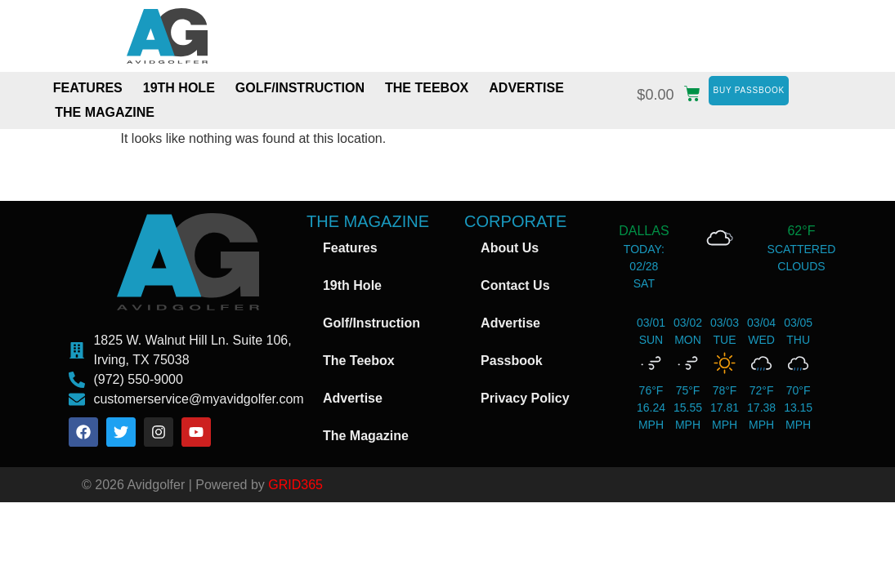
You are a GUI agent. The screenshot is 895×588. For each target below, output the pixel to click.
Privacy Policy (525, 398)
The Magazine (105, 112)
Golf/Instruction (300, 88)
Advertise (526, 88)
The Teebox (427, 88)
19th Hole (179, 88)
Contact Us (515, 285)
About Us (510, 248)
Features (88, 88)
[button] (673, 91)
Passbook (512, 361)
